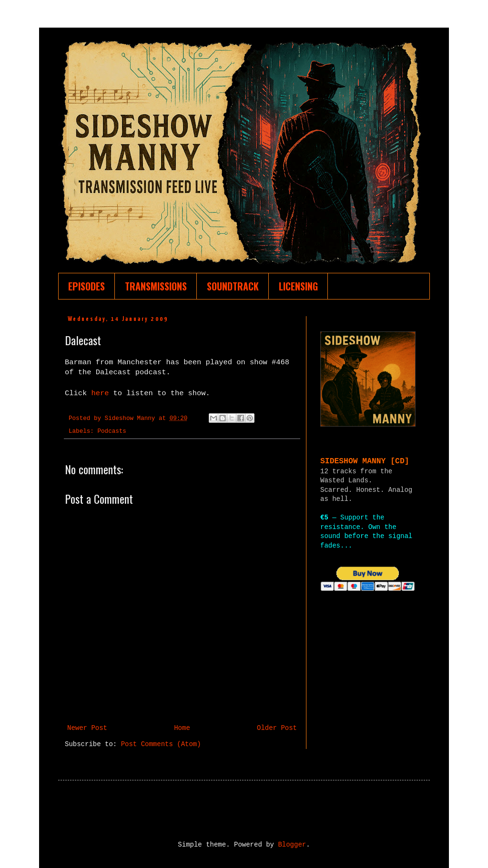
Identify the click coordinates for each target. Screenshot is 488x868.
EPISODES (86, 286)
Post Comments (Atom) (161, 744)
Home (182, 728)
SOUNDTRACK (233, 286)
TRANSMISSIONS (156, 286)
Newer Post (87, 728)
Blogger (292, 845)
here (102, 393)
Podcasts (112, 431)
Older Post (277, 728)
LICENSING (298, 286)
